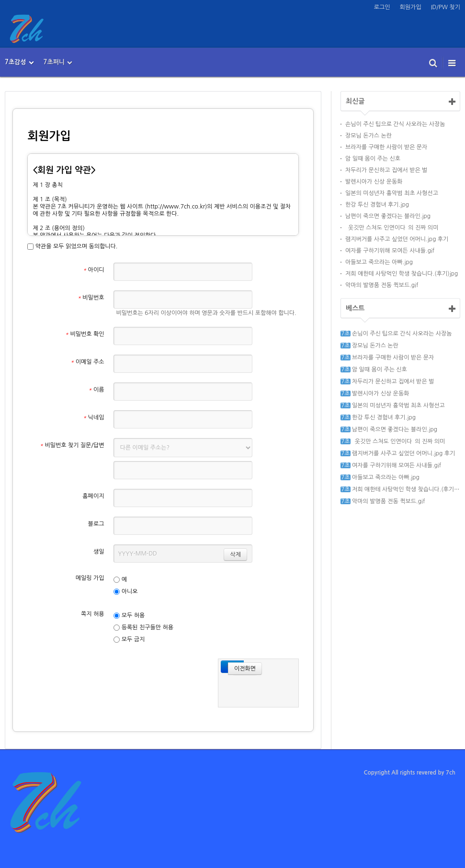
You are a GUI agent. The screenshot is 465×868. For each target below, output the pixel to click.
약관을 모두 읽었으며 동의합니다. (72, 247)
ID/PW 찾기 (446, 7)
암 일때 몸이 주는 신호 (373, 159)
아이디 (93, 270)
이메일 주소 (87, 362)
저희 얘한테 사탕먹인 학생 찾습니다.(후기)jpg (402, 274)
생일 (99, 552)
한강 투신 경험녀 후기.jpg (377, 205)
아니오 (125, 592)
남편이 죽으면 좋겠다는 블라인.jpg (388, 216)
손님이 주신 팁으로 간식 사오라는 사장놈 (395, 124)
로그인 (382, 7)
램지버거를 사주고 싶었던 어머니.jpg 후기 (397, 239)
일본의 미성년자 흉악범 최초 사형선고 (392, 193)
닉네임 (93, 417)
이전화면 (242, 668)
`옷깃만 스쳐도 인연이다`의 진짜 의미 (392, 228)
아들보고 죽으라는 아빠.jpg (379, 262)
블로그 (96, 524)
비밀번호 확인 (85, 334)
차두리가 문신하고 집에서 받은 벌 (386, 170)
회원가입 (411, 7)
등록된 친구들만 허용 (143, 628)
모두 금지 (129, 640)
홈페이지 (93, 496)
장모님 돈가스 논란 (369, 136)
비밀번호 (91, 298)
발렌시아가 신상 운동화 (374, 182)
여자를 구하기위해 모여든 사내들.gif (390, 251)
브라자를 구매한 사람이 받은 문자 (386, 147)
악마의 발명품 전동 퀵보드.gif (382, 285)
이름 (96, 390)
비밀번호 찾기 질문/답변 (72, 445)
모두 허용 (129, 616)
